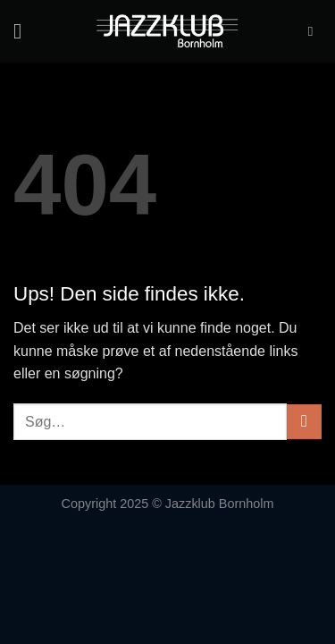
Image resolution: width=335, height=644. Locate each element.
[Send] (304, 422)
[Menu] (24, 31)
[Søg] (315, 31)
